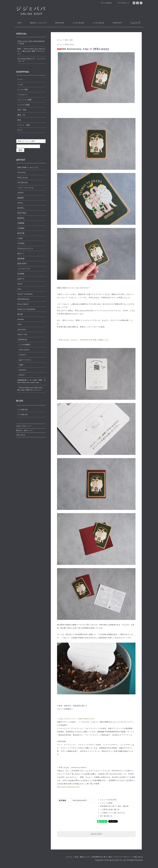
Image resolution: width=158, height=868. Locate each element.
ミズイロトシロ (24, 269)
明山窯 (20, 314)
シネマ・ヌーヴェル (25, 188)
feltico (20, 284)
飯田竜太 (21, 218)
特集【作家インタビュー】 (28, 167)
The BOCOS (23, 183)
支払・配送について (82, 857)
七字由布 (21, 243)
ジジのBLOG (23, 410)
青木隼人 (21, 208)
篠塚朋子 (21, 198)
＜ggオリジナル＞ (25, 360)
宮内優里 (21, 274)
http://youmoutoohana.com (68, 787)
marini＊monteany (25, 294)
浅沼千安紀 (22, 213)
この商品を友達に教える (110, 809)
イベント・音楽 (24, 125)
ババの (99, 23)
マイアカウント (122, 3)
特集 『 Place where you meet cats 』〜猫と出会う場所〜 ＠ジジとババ (31, 51)
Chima (20, 203)
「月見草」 (125, 311)
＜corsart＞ (22, 355)
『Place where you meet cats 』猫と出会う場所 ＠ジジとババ (31, 389)
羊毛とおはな (70, 44)
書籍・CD (21, 115)
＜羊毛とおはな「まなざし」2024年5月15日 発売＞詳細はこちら (83, 340)
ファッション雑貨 (24, 100)
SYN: (20, 324)
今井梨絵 (21, 228)
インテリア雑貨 (24, 105)
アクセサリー (23, 95)
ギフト (20, 130)
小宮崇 (20, 238)
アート (20, 79)
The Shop (21, 172)
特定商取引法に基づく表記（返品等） (115, 806)
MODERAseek (23, 299)
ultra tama (22, 329)
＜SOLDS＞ (22, 370)
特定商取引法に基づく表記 (102, 857)
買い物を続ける (106, 816)
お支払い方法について (24, 426)
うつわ (20, 85)
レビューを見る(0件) (108, 800)
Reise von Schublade (26, 309)
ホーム (59, 40)
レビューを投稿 (106, 803)
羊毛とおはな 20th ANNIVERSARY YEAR (31, 43)
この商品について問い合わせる (113, 813)
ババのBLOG (23, 415)
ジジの (78, 23)
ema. (19, 289)
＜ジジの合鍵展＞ (24, 345)
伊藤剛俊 (21, 223)
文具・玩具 (69, 40)
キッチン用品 (23, 90)
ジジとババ (38, 23)
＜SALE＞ (21, 375)
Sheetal (21, 319)
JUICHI (20, 193)
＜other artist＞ (24, 350)
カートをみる (105, 3)
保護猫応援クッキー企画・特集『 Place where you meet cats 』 (31, 381)
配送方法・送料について (25, 430)
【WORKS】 (23, 340)
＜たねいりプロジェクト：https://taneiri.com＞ (76, 719)
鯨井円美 (21, 233)
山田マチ (21, 279)
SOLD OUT (96, 834)
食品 (19, 120)
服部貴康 (21, 259)
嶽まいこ (21, 253)
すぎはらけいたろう (25, 248)
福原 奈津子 (22, 264)
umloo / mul (22, 334)
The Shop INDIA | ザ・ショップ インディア (31, 60)
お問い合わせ (21, 435)
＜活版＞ (21, 365)
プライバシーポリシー (122, 857)
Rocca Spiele (23, 304)
